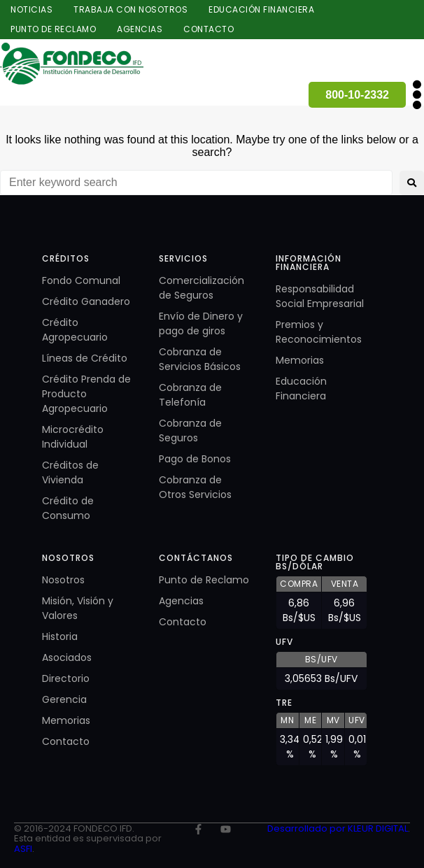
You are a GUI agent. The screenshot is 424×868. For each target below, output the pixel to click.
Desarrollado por (308, 828)
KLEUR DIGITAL (378, 828)
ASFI (23, 849)
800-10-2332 (357, 95)
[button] (417, 95)
